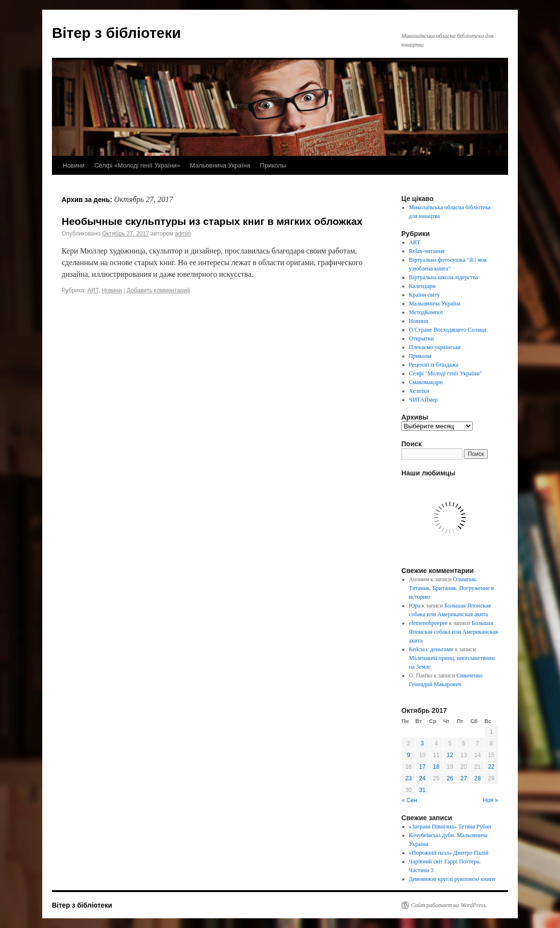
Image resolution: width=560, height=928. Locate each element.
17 (422, 767)
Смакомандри (426, 382)
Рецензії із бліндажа (434, 365)
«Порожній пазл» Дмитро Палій (449, 853)
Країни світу (425, 295)
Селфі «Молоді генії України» (137, 165)
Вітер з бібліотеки (116, 33)
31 (422, 790)
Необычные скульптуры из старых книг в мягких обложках (212, 221)
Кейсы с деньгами (431, 649)
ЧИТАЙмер (423, 400)
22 (491, 767)
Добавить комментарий (158, 290)
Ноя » (491, 800)
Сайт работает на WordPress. (449, 905)
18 (436, 767)
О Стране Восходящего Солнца (448, 330)
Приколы (273, 165)
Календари (422, 286)
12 (450, 755)
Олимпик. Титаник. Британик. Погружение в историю (452, 588)
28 (477, 778)
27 (464, 778)
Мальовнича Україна (220, 165)
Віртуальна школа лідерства (444, 277)
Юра (415, 606)
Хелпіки (419, 391)
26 (450, 778)
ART (93, 290)
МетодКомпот (426, 312)
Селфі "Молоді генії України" (446, 373)
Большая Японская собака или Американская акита (453, 632)
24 (422, 778)
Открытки (421, 338)
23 (408, 778)
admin (183, 234)
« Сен (410, 800)
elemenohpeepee (428, 623)
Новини (74, 165)
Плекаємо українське (435, 347)
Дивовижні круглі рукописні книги (452, 879)
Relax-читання (427, 251)
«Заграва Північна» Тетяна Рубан (450, 827)
